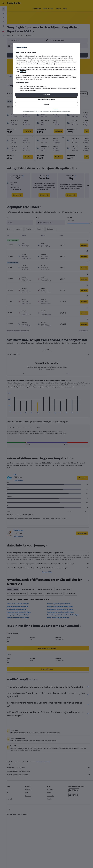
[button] (46, 95)
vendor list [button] (23, 71)
